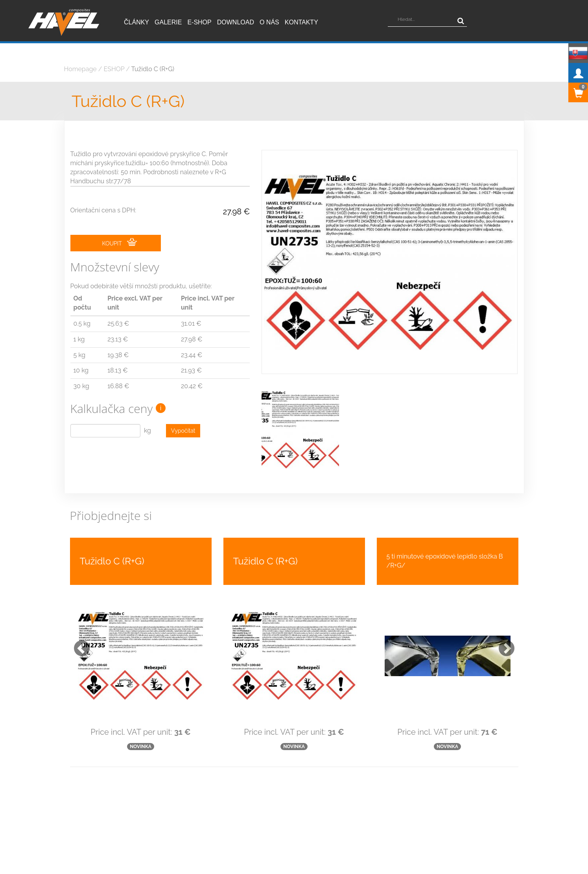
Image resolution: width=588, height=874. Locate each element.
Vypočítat (183, 431)
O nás (269, 22)
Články (136, 22)
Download (236, 22)
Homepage (80, 69)
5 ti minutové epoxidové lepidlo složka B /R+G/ (445, 543)
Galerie (168, 22)
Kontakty (301, 22)
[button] (78, 627)
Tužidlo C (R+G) (153, 69)
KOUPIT (120, 242)
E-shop (199, 22)
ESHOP (114, 69)
